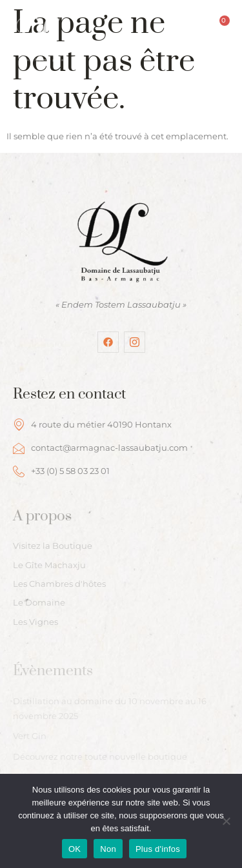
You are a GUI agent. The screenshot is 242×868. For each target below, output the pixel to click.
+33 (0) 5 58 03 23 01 (61, 471)
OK (75, 849)
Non (108, 849)
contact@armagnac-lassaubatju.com (100, 448)
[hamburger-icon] (90, 51)
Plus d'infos (158, 849)
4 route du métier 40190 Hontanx (92, 424)
